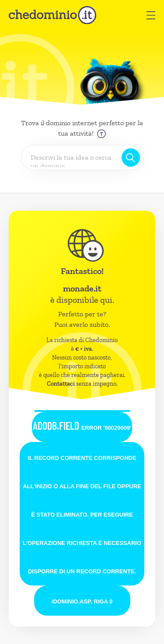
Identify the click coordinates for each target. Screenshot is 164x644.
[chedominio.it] (52, 15)
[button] (151, 15)
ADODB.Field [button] (82, 426)
